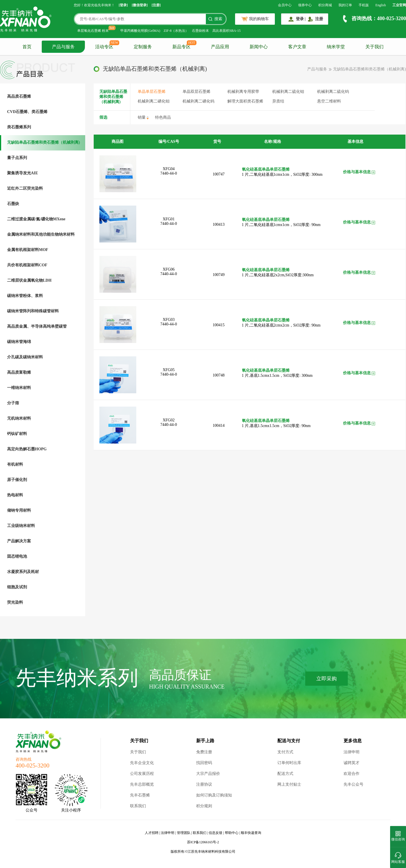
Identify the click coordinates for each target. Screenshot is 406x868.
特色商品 (163, 117)
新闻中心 (259, 47)
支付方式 (285, 752)
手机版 (364, 5)
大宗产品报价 (208, 774)
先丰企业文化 (142, 763)
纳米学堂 (336, 47)
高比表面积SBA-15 (226, 31)
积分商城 (325, 5)
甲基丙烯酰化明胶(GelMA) (140, 31)
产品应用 (220, 47)
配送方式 (285, 774)
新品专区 (181, 47)
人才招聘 (152, 833)
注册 (319, 19)
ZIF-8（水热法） (176, 31)
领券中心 (305, 5)
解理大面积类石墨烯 (245, 101)
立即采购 (327, 679)
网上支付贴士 (289, 784)
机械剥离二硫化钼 (288, 92)
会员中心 (285, 5)
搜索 (218, 19)
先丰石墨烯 (140, 795)
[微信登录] (140, 5)
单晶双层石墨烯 (196, 92)
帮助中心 (232, 833)
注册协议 (204, 784)
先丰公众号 (353, 784)
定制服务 (143, 47)
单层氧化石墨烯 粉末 (93, 31)
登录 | (301, 19)
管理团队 (184, 833)
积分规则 (204, 806)
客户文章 (297, 47)
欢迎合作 (351, 774)
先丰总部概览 (142, 784)
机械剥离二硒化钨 (198, 101)
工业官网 (399, 5)
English (381, 5)
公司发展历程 (142, 774)
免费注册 (204, 752)
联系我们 (138, 806)
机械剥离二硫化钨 (333, 92)
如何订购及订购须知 (214, 795)
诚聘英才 (351, 763)
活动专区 (104, 47)
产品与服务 (63, 47)
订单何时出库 (289, 763)
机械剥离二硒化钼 (154, 101)
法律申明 (351, 752)
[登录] (123, 5)
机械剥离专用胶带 (243, 92)
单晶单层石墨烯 (152, 92)
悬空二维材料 (329, 101)
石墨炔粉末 (200, 31)
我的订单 (345, 5)
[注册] (156, 5)
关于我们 (374, 47)
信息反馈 (215, 833)
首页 (27, 47)
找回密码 (204, 763)
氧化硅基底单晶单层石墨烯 (266, 169)
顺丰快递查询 (251, 833)
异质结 (278, 101)
